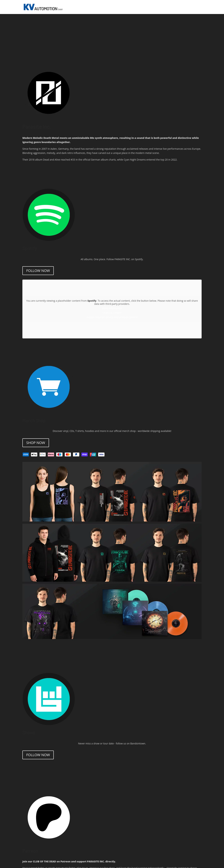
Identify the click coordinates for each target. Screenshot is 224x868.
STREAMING (151, 7)
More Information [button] (112, 308)
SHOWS (138, 7)
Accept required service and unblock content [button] (112, 317)
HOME (128, 7)
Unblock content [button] (112, 313)
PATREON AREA (191, 7)
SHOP (177, 7)
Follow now (38, 271)
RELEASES (166, 7)
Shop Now (36, 443)
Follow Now (38, 755)
